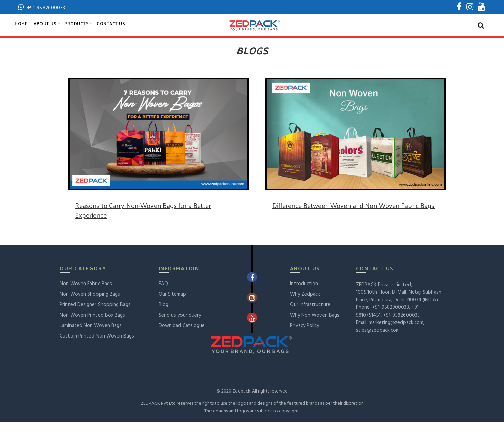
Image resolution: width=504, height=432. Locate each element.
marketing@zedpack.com (396, 333)
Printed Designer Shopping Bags (95, 315)
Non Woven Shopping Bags (90, 304)
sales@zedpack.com (378, 341)
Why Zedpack (305, 304)
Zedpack (241, 401)
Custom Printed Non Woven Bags (97, 346)
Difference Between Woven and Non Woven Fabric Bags (353, 215)
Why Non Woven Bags (315, 325)
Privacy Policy (305, 336)
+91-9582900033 (390, 318)
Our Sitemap (172, 304)
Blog (163, 315)
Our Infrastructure (310, 315)
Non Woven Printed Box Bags (92, 325)
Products (77, 29)
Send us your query (180, 325)
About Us (45, 29)
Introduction (304, 294)
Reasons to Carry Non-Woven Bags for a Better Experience (143, 220)
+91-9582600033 (401, 325)
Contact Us (111, 29)
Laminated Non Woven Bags (91, 336)
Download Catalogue (182, 336)
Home (21, 29)
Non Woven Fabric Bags (86, 294)
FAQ (163, 294)
